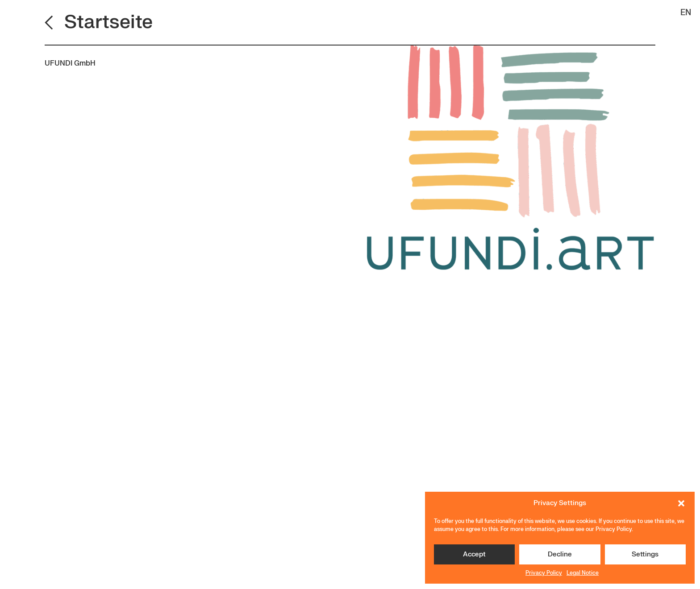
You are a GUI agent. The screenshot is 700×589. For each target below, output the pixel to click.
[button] (681, 503)
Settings (645, 554)
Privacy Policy (544, 573)
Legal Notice (583, 573)
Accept (474, 554)
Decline (560, 554)
